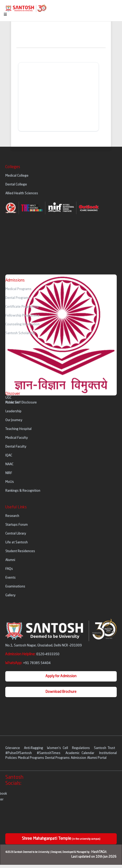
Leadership (13, 411)
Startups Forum (16, 525)
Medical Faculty (16, 438)
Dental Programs (18, 298)
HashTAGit (99, 852)
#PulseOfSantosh (18, 753)
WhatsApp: (28, 663)
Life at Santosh (16, 542)
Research (12, 516)
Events (10, 578)
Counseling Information (22, 324)
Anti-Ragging (34, 748)
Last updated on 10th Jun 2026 (94, 857)
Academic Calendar (80, 753)
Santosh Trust (104, 748)
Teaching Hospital (18, 429)
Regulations (82, 748)
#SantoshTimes (49, 753)
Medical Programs (18, 289)
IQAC (9, 456)
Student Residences (20, 551)
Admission (78, 758)
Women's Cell (58, 748)
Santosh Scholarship (20, 333)
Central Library (16, 534)
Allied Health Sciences (22, 193)
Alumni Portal (97, 758)
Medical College (17, 176)
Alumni (10, 560)
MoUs (10, 482)
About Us (12, 403)
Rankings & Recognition (23, 491)
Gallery (10, 595)
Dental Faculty (16, 447)
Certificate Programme (22, 307)
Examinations (15, 587)
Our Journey (14, 420)
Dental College (16, 185)
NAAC (9, 464)
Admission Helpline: (32, 654)
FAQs (9, 569)
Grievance (13, 748)
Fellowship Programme (22, 316)
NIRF (9, 473)
